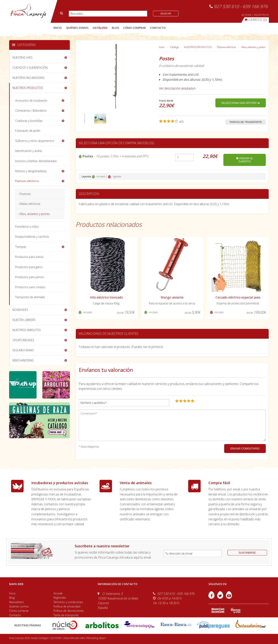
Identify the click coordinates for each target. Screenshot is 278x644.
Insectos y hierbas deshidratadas (36, 161)
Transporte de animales (30, 297)
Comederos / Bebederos (31, 111)
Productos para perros (30, 277)
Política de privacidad (67, 606)
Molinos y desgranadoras (31, 171)
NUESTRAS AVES (22, 57)
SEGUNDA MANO (23, 350)
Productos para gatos (29, 267)
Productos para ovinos (29, 257)
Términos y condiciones (68, 602)
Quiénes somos (19, 606)
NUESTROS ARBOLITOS (27, 330)
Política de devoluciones (69, 611)
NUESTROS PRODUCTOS (198, 47)
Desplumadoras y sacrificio (32, 237)
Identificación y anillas (29, 151)
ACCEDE (247, 15)
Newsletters (17, 602)
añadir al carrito (244, 160)
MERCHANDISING (23, 360)
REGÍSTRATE (261, 15)
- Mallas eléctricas (29, 204)
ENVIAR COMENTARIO (245, 449)
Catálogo (174, 47)
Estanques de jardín (28, 131)
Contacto (15, 615)
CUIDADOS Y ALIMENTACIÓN (30, 68)
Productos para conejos (30, 287)
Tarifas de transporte (246, 122)
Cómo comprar (19, 611)
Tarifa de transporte (66, 615)
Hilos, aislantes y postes (253, 47)
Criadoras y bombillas (29, 121)
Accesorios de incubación (31, 100)
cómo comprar (135, 28)
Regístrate (60, 598)
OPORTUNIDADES (23, 340)
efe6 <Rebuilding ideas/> (93, 638)
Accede (58, 593)
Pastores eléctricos (226, 47)
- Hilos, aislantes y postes (34, 214)
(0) (256, 20)
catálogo (100, 28)
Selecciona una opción (241, 103)
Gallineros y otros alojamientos (35, 141)
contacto (158, 28)
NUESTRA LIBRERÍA (24, 320)
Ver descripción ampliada (177, 88)
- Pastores (24, 194)
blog (115, 28)
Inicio (58, 28)
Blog (12, 598)
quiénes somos (77, 28)
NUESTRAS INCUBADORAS (28, 78)
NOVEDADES (20, 310)
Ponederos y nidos (27, 226)
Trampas (21, 247)
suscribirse (247, 553)
